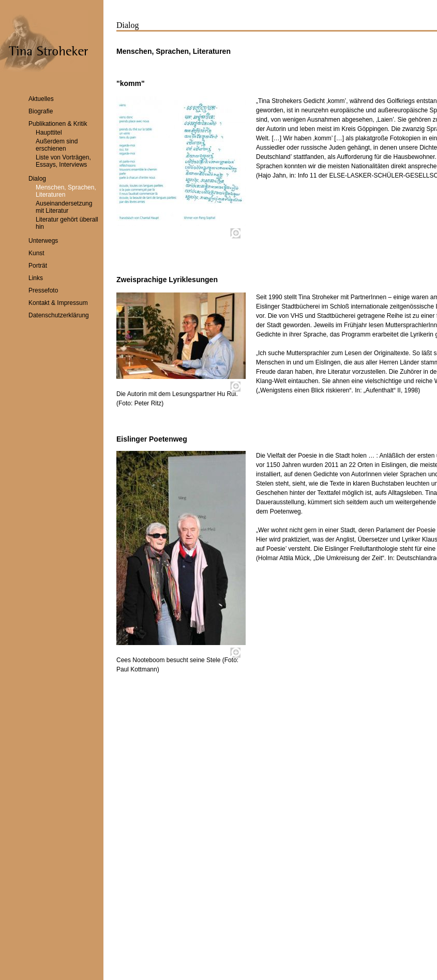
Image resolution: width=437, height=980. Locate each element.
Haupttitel (49, 133)
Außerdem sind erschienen (57, 145)
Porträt (38, 266)
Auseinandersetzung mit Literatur (64, 207)
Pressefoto (43, 290)
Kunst (36, 253)
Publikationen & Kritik (58, 124)
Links (36, 278)
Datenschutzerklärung (59, 315)
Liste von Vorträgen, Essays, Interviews (63, 161)
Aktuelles (41, 99)
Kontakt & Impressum (58, 303)
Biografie (41, 111)
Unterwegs (43, 241)
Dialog (37, 179)
